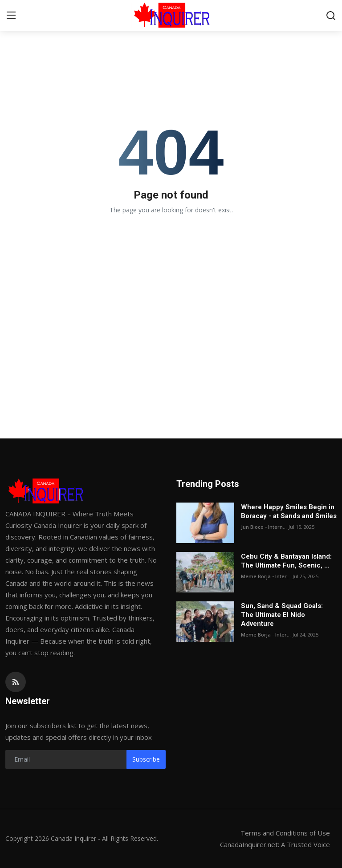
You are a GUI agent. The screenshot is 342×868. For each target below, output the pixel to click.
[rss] (16, 682)
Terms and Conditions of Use (285, 833)
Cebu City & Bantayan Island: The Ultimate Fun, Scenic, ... (286, 561)
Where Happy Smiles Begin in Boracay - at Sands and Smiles (289, 511)
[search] (331, 16)
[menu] (11, 16)
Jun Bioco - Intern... (264, 527)
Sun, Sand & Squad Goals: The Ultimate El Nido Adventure (282, 615)
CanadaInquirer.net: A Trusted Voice (275, 844)
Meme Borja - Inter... (266, 576)
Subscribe (146, 759)
